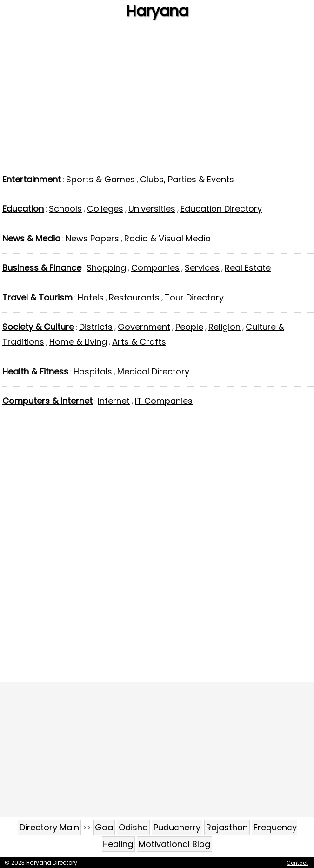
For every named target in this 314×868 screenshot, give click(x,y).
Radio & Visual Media (167, 238)
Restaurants (134, 297)
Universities (152, 209)
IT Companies (164, 401)
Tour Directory (194, 297)
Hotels (91, 297)
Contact (297, 863)
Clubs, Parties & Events (187, 179)
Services (202, 268)
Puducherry (177, 827)
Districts (96, 327)
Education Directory (221, 209)
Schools (65, 209)
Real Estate (248, 268)
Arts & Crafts (139, 342)
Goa (104, 827)
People (189, 327)
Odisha (133, 827)
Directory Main (49, 827)
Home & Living (78, 342)
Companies (155, 268)
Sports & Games (100, 179)
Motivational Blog (174, 844)
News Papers (92, 238)
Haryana (157, 11)
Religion (224, 327)
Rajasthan (227, 827)
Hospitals (93, 371)
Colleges (105, 209)
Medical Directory (153, 371)
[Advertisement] (157, 100)
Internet (114, 401)
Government (144, 327)
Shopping (106, 268)
